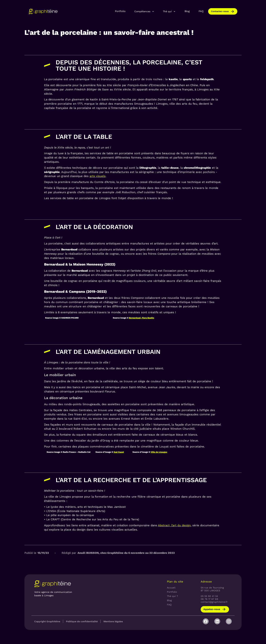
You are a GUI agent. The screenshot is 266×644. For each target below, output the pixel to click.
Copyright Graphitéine (47, 621)
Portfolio (120, 11)
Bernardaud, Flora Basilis (141, 318)
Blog (187, 11)
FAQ (201, 11)
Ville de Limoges (159, 452)
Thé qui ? (172, 596)
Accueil (171, 588)
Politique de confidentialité (82, 621)
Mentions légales (113, 621)
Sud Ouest (119, 452)
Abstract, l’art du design (174, 525)
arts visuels (98, 176)
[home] (43, 11)
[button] (144, 11)
